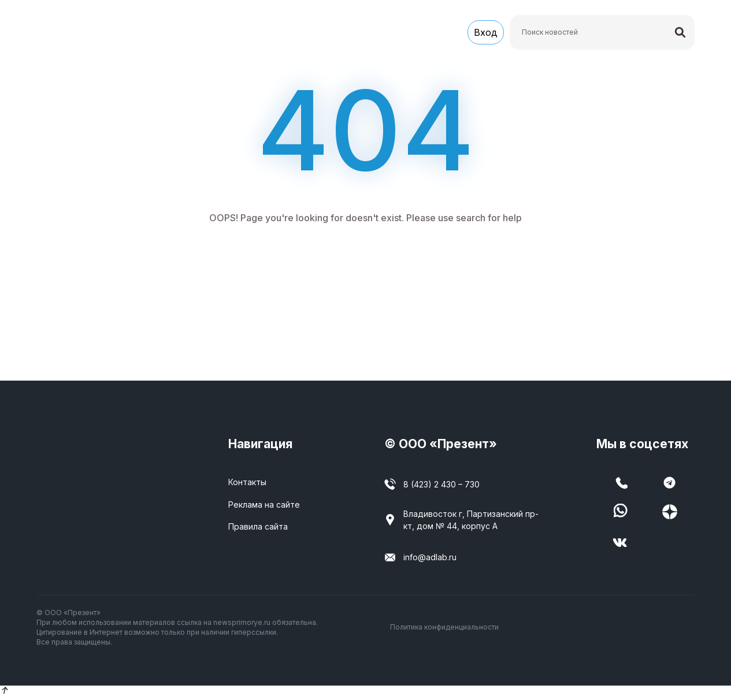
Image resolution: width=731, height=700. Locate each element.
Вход (486, 33)
